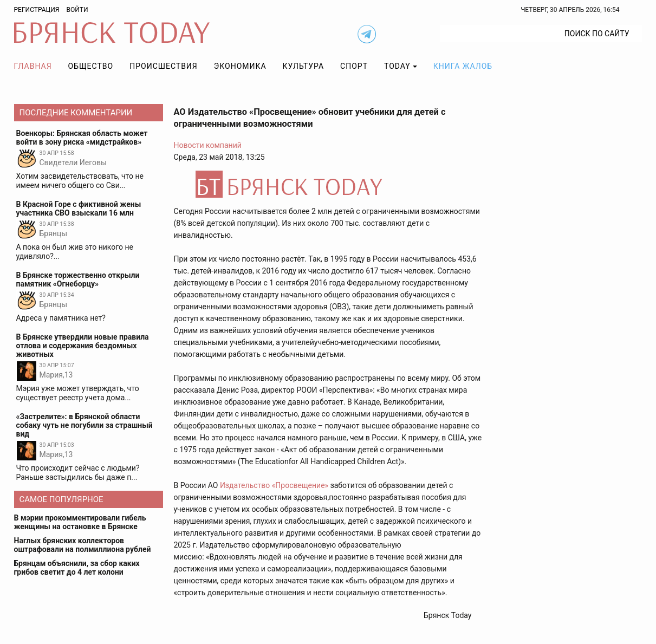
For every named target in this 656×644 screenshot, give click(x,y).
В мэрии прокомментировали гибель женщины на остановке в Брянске (80, 522)
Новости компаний (208, 145)
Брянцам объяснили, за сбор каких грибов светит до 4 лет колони (77, 568)
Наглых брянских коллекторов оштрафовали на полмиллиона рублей (83, 545)
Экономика (240, 66)
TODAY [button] (397, 66)
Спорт (354, 66)
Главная (33, 66)
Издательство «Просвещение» (274, 485)
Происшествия (164, 66)
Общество (91, 66)
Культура (303, 66)
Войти (77, 10)
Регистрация (37, 10)
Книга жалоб (463, 66)
